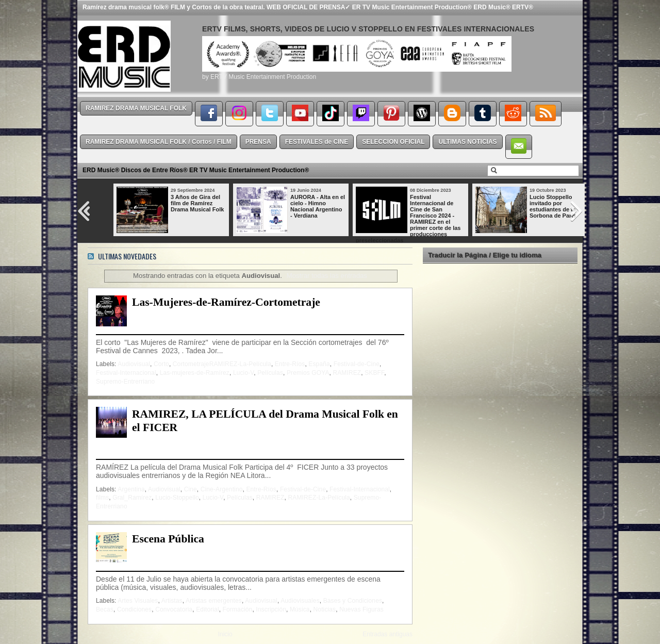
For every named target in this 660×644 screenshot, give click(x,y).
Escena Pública (168, 539)
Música (300, 609)
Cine (191, 489)
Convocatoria (174, 609)
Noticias (325, 609)
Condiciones (134, 609)
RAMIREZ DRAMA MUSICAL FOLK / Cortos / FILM (159, 142)
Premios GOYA (308, 373)
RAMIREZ (347, 373)
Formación (238, 609)
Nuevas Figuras (361, 609)
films (102, 498)
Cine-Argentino (222, 489)
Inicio (225, 634)
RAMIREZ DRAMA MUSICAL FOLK (136, 108)
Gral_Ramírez (132, 498)
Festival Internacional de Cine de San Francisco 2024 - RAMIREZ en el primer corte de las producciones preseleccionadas (408, 219)
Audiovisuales (300, 601)
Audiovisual (134, 364)
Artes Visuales (138, 601)
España (319, 364)
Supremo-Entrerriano (125, 382)
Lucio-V (243, 373)
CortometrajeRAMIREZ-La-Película (222, 364)
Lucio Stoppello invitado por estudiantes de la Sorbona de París (553, 206)
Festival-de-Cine (357, 364)
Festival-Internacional (126, 373)
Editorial (207, 609)
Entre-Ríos (290, 364)
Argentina (131, 489)
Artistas (172, 601)
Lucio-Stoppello (177, 498)
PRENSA (258, 142)
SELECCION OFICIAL (393, 142)
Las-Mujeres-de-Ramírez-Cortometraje (226, 302)
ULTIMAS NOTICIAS (467, 142)
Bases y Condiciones (353, 601)
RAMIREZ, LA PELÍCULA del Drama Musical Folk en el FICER (265, 421)
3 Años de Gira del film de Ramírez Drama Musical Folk (197, 203)
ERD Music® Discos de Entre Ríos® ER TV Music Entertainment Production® (196, 170)
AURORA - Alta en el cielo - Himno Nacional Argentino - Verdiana (318, 206)
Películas (270, 373)
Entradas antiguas (387, 634)
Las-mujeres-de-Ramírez (195, 373)
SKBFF (374, 373)
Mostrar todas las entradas (327, 276)
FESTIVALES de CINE (317, 142)
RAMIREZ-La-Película (319, 498)
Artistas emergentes (214, 601)
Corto (161, 364)
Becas (105, 609)
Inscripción (271, 609)
